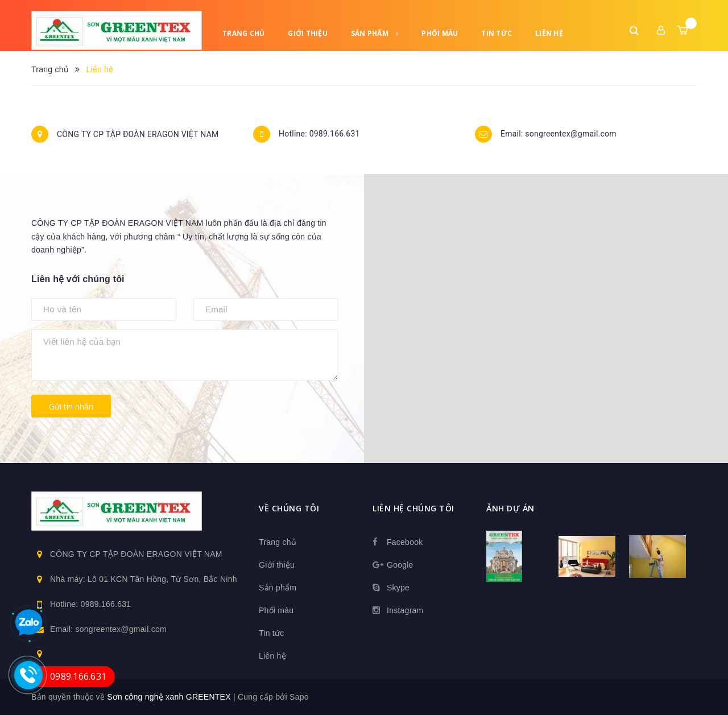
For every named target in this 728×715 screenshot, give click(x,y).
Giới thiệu (308, 33)
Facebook (405, 542)
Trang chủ (243, 33)
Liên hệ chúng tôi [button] (413, 508)
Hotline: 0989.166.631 (319, 134)
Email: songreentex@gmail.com (559, 134)
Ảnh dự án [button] (510, 508)
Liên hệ (549, 33)
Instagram (405, 610)
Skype (398, 588)
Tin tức (497, 33)
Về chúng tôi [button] (289, 508)
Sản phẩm (375, 33)
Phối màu (440, 33)
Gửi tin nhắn (71, 406)
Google (400, 565)
